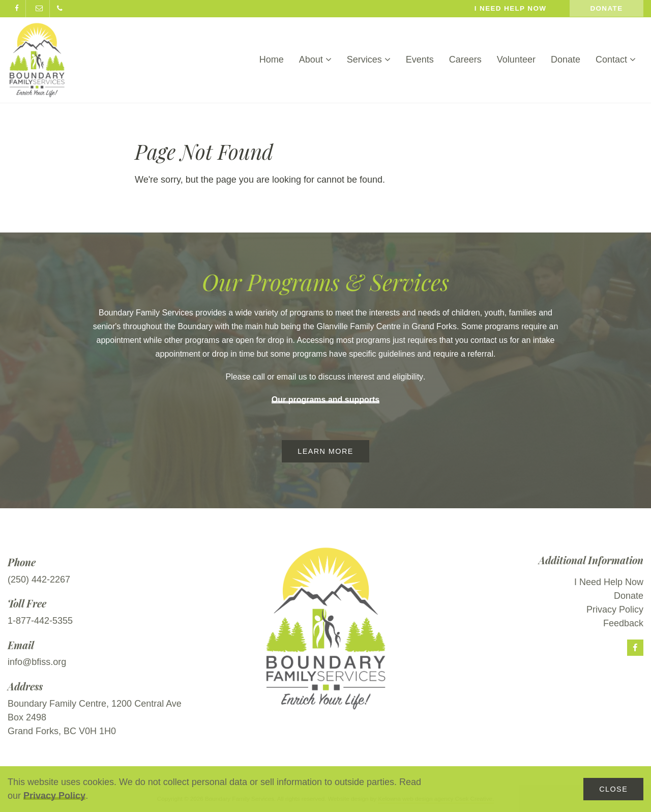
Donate (606, 8)
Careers (465, 60)
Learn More (325, 451)
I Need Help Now (609, 582)
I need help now (511, 8)
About (315, 60)
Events (420, 60)
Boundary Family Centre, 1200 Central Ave (95, 704)
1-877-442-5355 (40, 621)
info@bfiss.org (37, 662)
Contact (616, 60)
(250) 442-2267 (39, 579)
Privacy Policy (54, 796)
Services (369, 60)
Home (272, 60)
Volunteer (516, 60)
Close (613, 789)
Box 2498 (27, 717)
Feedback (623, 623)
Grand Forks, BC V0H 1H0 (62, 731)
